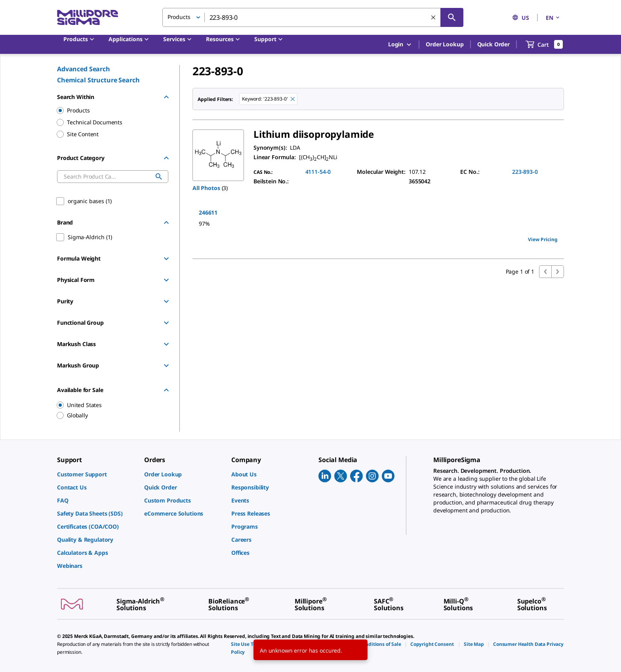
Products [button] (179, 17)
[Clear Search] (433, 17)
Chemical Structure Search (98, 80)
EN (553, 18)
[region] (109, 405)
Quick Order (493, 44)
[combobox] (313, 17)
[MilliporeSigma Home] (88, 18)
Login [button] (400, 45)
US (521, 18)
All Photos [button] (206, 188)
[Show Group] (166, 259)
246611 (208, 212)
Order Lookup (445, 44)
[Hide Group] (166, 97)
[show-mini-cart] (544, 44)
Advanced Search (84, 69)
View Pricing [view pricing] (543, 239)
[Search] (452, 17)
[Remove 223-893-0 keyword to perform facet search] (293, 99)
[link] (97, 474)
